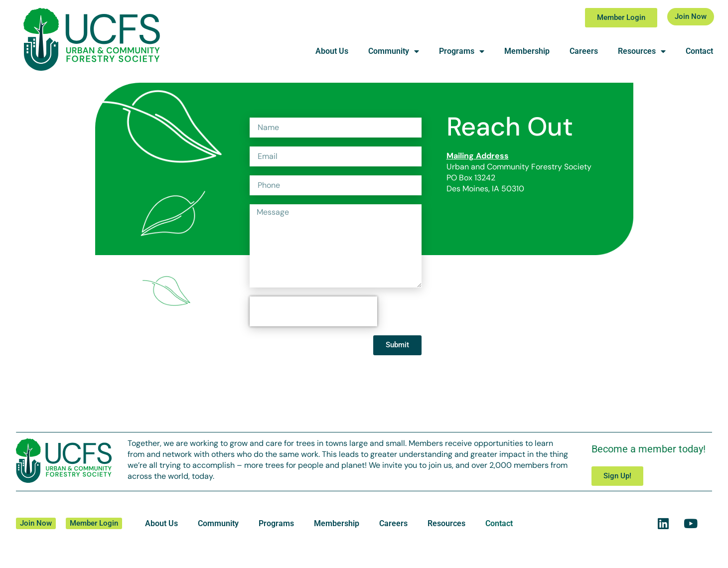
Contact (699, 51)
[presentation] (313, 311)
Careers (584, 51)
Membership (527, 51)
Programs (462, 51)
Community (394, 51)
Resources (642, 51)
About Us (332, 51)
